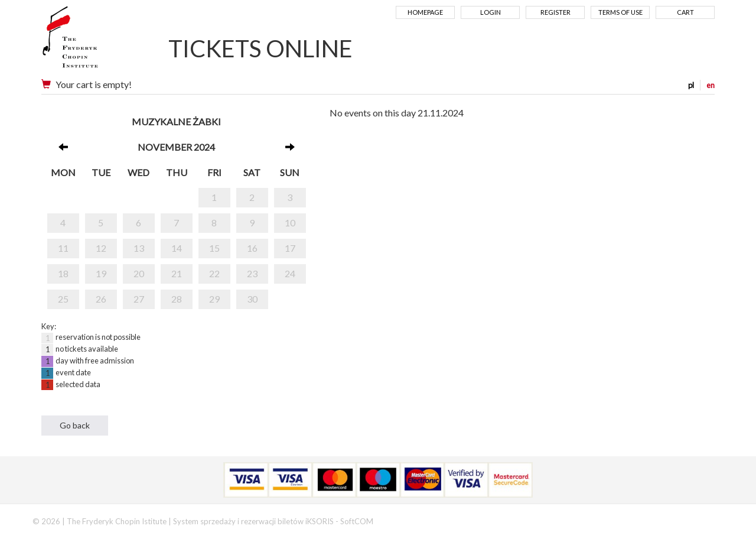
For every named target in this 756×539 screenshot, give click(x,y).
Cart (685, 12)
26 (101, 299)
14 (177, 248)
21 (177, 273)
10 (290, 223)
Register (555, 12)
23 (252, 273)
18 (63, 273)
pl (691, 85)
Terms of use (620, 12)
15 (214, 248)
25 (63, 299)
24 (290, 273)
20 (139, 273)
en (711, 85)
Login (491, 12)
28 (177, 299)
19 (101, 273)
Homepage (425, 12)
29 (214, 299)
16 (252, 248)
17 (290, 248)
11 (63, 248)
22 (214, 273)
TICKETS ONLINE (260, 48)
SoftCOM (357, 521)
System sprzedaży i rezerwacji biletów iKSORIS (253, 521)
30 (252, 299)
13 (139, 248)
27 (139, 299)
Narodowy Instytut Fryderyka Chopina (93, 41)
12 (101, 248)
